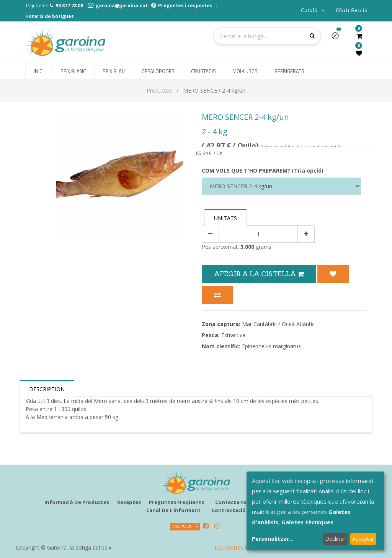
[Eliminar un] (210, 234)
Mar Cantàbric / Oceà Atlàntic (278, 324)
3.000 (247, 247)
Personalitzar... (273, 539)
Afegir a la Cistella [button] (259, 274)
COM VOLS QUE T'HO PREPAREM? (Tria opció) (263, 170)
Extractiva (233, 335)
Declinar (335, 539)
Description (47, 389)
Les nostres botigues (240, 547)
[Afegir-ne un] (306, 234)
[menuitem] (39, 72)
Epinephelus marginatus (271, 346)
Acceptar (363, 539)
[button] (338, 38)
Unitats (225, 218)
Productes (159, 91)
